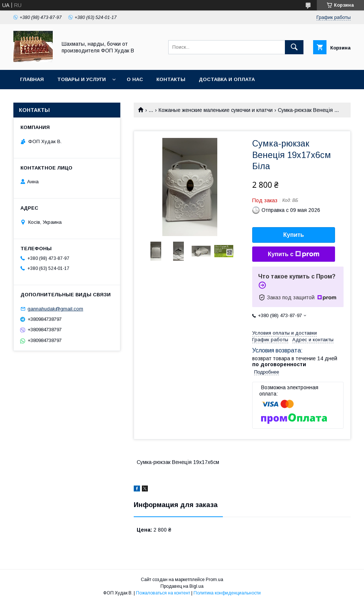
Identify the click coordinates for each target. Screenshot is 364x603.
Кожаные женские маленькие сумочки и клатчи (216, 110)
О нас (135, 79)
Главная (32, 79)
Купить (294, 235)
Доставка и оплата (227, 79)
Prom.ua (214, 580)
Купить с (294, 254)
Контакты (171, 79)
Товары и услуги (82, 79)
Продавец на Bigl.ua (182, 586)
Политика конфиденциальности (227, 593)
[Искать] (294, 47)
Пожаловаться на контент (163, 593)
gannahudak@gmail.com (55, 309)
